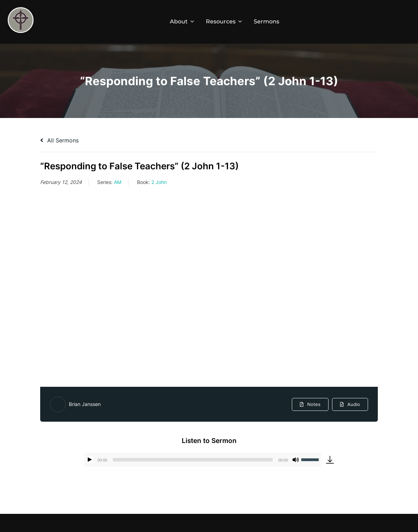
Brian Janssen (85, 404)
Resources (225, 21)
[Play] (90, 460)
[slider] (193, 460)
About (183, 21)
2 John (159, 182)
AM (118, 182)
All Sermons (59, 140)
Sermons (266, 21)
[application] (203, 460)
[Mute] (296, 460)
